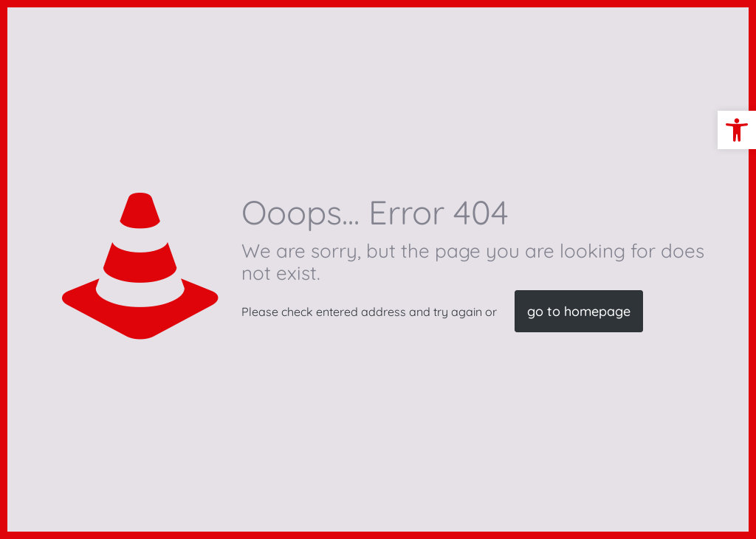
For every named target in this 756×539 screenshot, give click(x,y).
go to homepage (579, 311)
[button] (737, 130)
